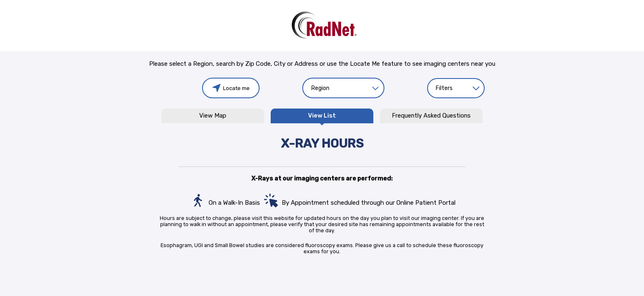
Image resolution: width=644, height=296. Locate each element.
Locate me (231, 88)
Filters (444, 88)
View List (322, 116)
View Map (213, 116)
